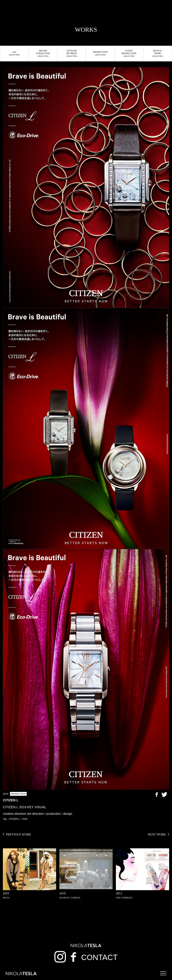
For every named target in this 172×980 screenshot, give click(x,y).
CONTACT (99, 957)
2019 (25, 819)
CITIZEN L (14, 819)
